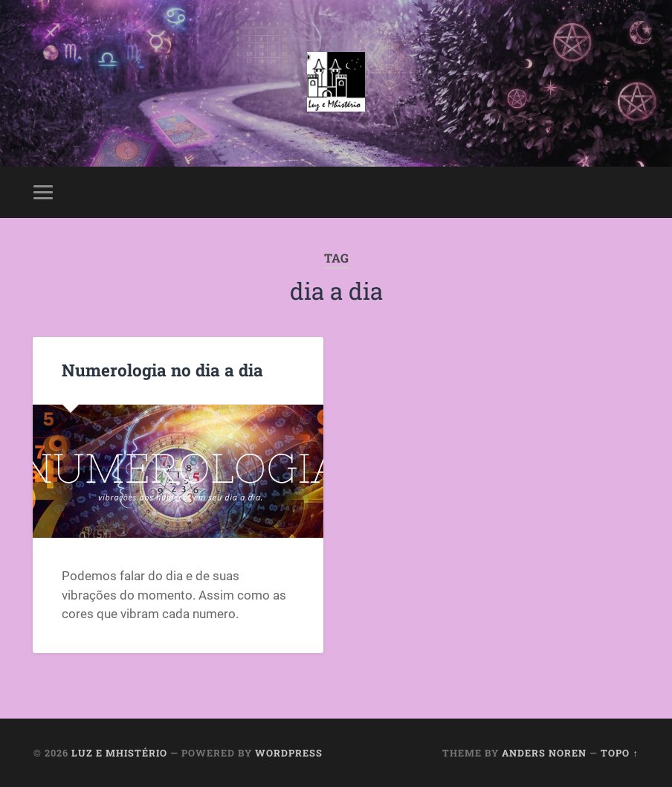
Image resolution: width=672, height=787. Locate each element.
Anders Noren (544, 753)
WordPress (289, 753)
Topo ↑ (619, 753)
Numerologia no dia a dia (162, 370)
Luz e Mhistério (119, 753)
